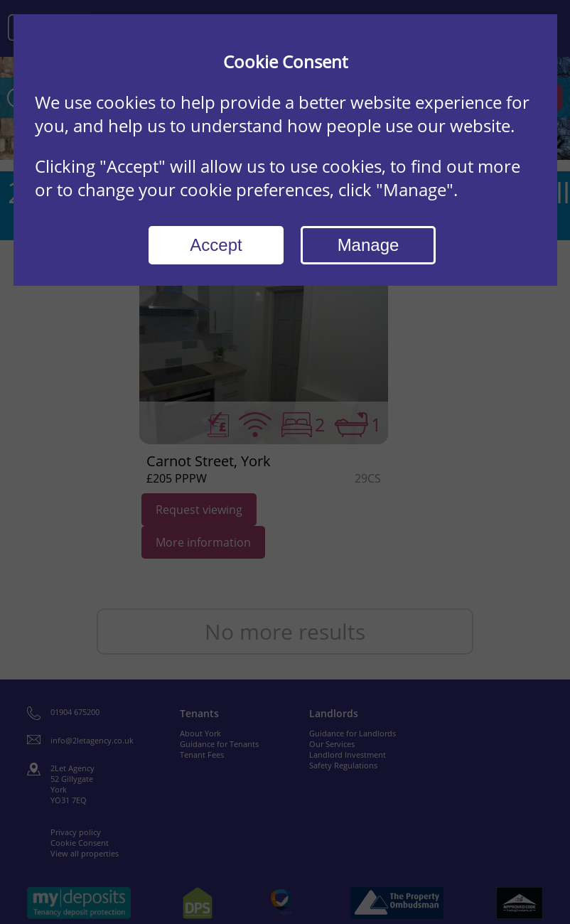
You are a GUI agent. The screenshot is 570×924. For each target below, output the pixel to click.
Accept (216, 245)
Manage (369, 245)
